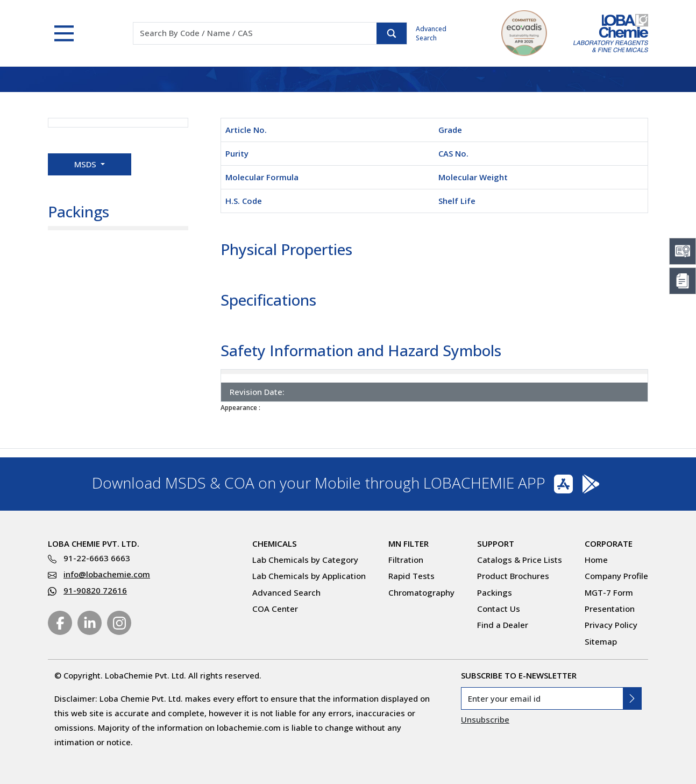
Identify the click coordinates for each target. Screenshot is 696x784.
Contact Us (499, 609)
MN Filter (409, 543)
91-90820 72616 (95, 590)
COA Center (275, 609)
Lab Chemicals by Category (305, 560)
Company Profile (616, 576)
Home (596, 560)
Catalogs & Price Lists (520, 560)
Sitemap (601, 641)
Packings (495, 592)
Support (496, 543)
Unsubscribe (485, 719)
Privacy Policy (611, 625)
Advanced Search (431, 33)
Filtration (406, 560)
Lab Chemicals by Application (309, 576)
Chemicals (275, 543)
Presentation (610, 609)
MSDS (86, 164)
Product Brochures (513, 576)
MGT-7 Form (609, 592)
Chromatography (421, 592)
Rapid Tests (411, 576)
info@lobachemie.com (107, 574)
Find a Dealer (503, 625)
